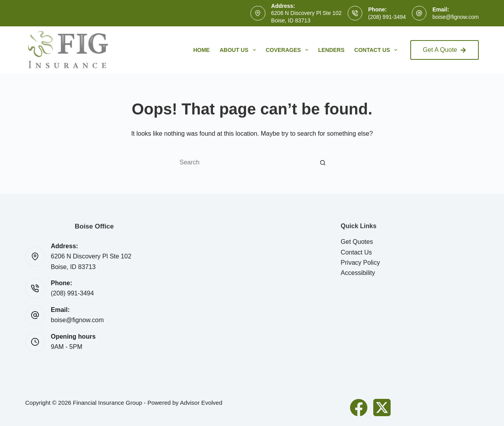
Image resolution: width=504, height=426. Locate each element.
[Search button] (323, 162)
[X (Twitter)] (382, 408)
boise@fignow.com (456, 17)
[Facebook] (359, 408)
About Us (239, 50)
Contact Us (378, 50)
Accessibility (358, 273)
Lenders (331, 50)
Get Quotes (357, 242)
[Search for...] (244, 162)
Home (202, 50)
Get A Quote (445, 50)
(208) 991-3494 (387, 17)
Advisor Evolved (201, 403)
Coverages (289, 50)
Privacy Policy (360, 263)
